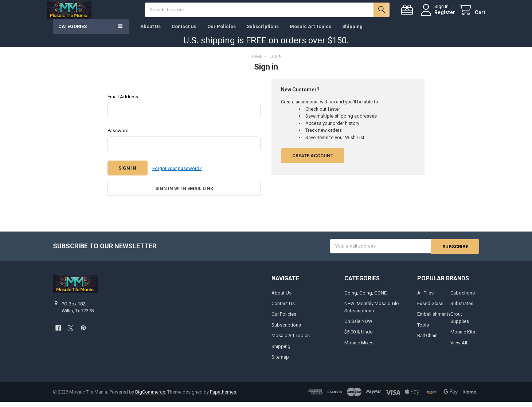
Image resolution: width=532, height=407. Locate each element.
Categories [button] (73, 33)
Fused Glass (430, 309)
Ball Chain (427, 341)
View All (459, 348)
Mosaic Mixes (359, 348)
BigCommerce (150, 397)
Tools (423, 330)
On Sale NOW (358, 326)
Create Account (313, 161)
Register (439, 15)
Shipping (352, 33)
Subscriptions (263, 33)
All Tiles (425, 298)
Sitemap (280, 362)
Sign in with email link (184, 194)
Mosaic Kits (463, 337)
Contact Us (184, 33)
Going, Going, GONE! (366, 298)
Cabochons (463, 298)
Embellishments (434, 319)
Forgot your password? (177, 174)
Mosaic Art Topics (310, 33)
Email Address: (123, 102)
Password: (119, 136)
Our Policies (222, 33)
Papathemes (223, 397)
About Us (150, 33)
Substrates (462, 309)
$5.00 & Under (359, 337)
